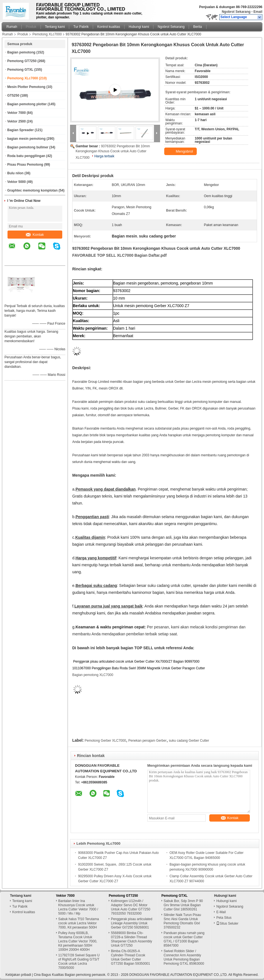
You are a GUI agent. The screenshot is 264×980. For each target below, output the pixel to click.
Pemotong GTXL (20, 70)
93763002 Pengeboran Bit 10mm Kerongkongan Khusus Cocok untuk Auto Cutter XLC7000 (113, 152)
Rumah (12, 27)
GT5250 (13, 95)
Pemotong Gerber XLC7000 (105, 741)
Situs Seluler (227, 923)
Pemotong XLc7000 (47, 34)
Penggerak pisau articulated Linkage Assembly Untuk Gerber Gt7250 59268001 (132, 923)
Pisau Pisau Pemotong (25, 165)
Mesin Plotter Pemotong (26, 87)
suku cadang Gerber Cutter (189, 741)
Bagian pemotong (21, 52)
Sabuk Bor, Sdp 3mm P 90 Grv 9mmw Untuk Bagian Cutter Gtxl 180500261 (183, 905)
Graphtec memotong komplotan (32, 190)
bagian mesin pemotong (26, 139)
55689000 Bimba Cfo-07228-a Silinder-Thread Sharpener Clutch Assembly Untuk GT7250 (131, 939)
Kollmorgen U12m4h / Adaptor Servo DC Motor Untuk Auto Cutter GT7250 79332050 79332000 (130, 907)
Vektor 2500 (17, 121)
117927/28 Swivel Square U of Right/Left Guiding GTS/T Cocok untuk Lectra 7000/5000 (79, 961)
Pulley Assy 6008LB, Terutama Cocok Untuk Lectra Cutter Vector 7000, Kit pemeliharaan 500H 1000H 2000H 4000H (78, 941)
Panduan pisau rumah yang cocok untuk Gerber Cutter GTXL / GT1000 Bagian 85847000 (184, 939)
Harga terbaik (104, 156)
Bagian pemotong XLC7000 (93, 675)
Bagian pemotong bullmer (28, 147)
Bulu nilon (15, 173)
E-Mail (221, 912)
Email (258, 12)
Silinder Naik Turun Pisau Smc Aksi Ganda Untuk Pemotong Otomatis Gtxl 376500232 (182, 921)
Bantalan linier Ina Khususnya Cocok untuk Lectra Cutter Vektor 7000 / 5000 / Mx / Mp (78, 907)
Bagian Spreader (20, 130)
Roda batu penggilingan (26, 156)
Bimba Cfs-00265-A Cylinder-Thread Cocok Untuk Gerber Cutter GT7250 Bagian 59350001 (130, 957)
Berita (197, 27)
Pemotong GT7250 (22, 61)
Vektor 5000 (17, 182)
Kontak (35, 235)
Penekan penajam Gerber (147, 741)
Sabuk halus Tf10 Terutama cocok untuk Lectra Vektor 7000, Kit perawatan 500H (79, 923)
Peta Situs (224, 918)
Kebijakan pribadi (18, 975)
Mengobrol (181, 151)
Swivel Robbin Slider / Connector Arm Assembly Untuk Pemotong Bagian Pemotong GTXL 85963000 (184, 957)
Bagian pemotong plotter (27, 104)
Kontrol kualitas (109, 27)
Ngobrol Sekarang (236, 12)
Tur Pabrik (81, 27)
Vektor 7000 (17, 113)
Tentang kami (55, 27)
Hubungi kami (139, 27)
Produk (31, 27)
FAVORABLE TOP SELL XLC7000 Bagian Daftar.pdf (119, 255)
